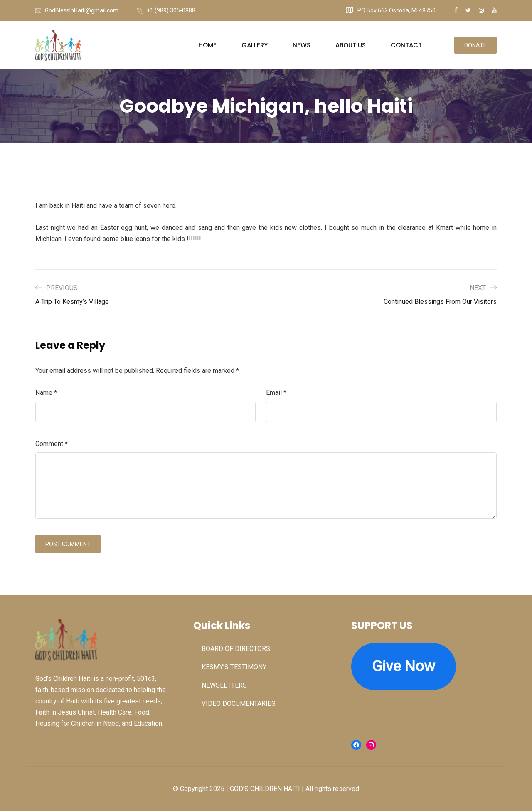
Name (46, 393)
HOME (208, 45)
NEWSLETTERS (224, 685)
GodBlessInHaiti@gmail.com (82, 10)
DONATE (475, 45)
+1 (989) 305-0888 (171, 10)
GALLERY (255, 45)
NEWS (302, 45)
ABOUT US (351, 45)
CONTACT (406, 45)
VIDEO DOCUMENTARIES (239, 704)
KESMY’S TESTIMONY (234, 667)
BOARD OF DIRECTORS (236, 649)
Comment (52, 444)
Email (276, 393)
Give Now (404, 666)
